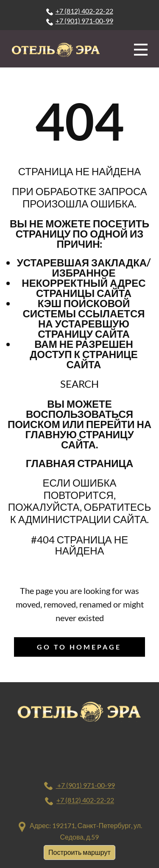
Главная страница (80, 463)
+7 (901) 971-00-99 (80, 21)
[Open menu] (141, 50)
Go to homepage (79, 647)
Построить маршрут (79, 852)
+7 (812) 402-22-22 (80, 11)
